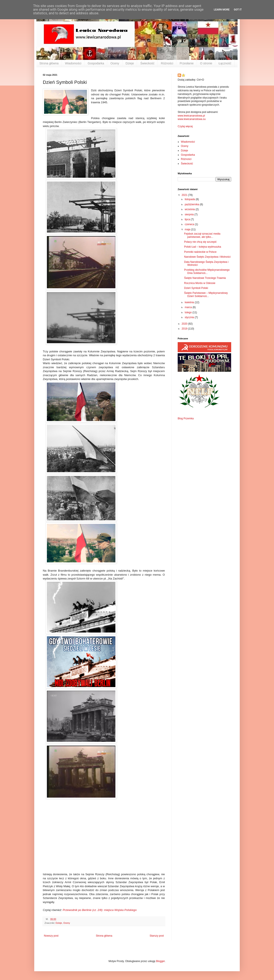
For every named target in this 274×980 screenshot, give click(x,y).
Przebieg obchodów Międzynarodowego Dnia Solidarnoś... (207, 271)
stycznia (190, 317)
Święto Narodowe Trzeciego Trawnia (205, 278)
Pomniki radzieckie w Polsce (200, 252)
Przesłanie (187, 63)
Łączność (225, 63)
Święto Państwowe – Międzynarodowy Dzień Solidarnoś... (206, 294)
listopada (190, 199)
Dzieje (130, 63)
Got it (238, 10)
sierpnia (190, 214)
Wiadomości (73, 63)
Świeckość (147, 63)
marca (189, 307)
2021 (185, 195)
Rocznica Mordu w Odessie (200, 283)
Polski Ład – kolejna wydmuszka (203, 247)
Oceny (115, 63)
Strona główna (49, 63)
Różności (167, 63)
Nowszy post (51, 936)
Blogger (160, 961)
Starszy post (157, 936)
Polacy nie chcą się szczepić (200, 242)
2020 (185, 324)
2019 (185, 329)
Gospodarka (96, 63)
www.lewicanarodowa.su (192, 119)
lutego (189, 312)
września (190, 209)
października (192, 204)
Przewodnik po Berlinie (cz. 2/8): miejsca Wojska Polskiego (100, 910)
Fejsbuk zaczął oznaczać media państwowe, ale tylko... (202, 235)
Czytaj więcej (185, 126)
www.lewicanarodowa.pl (191, 116)
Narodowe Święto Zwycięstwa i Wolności (207, 257)
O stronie (206, 63)
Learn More (222, 10)
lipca (188, 219)
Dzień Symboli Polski (196, 288)
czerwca (190, 224)
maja (188, 229)
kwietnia (190, 302)
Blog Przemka (186, 418)
